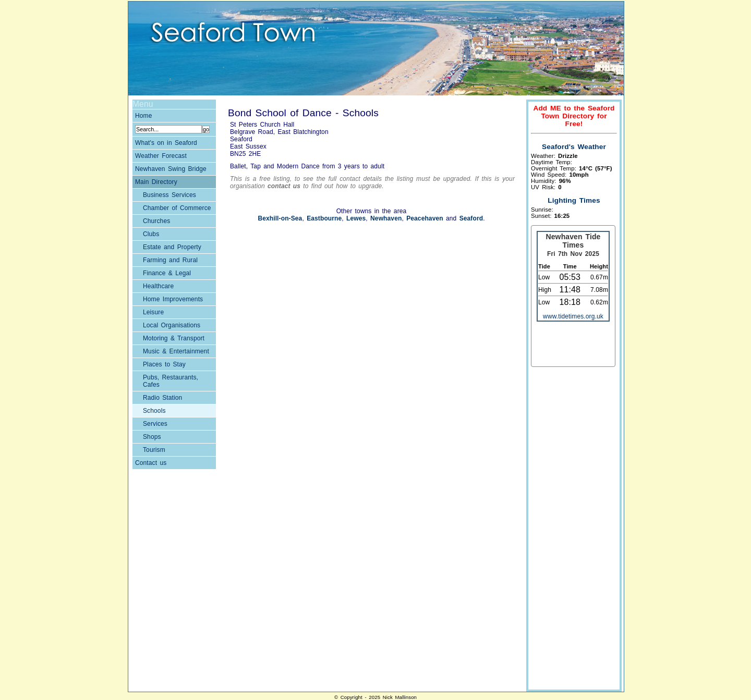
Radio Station (162, 398)
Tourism (154, 450)
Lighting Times (574, 200)
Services (155, 424)
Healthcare (158, 286)
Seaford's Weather (574, 147)
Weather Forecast (161, 156)
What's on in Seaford (166, 143)
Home (144, 116)
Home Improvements (173, 299)
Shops (152, 437)
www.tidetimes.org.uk (573, 316)
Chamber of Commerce (177, 208)
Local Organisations (172, 325)
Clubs (151, 234)
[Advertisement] (573, 530)
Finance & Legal (167, 273)
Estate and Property (172, 247)
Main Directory (156, 182)
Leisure (153, 312)
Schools (154, 411)
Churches (156, 221)
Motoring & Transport (174, 338)
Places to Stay (164, 364)
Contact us (151, 463)
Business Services (169, 195)
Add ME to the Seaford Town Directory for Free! (574, 116)
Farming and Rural (170, 260)
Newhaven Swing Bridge (171, 169)
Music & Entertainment (176, 351)
